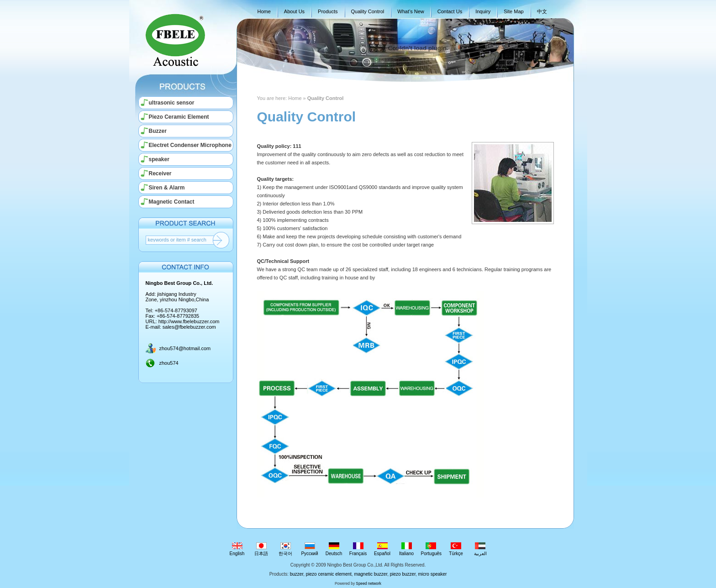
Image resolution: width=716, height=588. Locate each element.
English (237, 549)
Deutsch (334, 549)
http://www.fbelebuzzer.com (189, 321)
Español (382, 549)
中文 (542, 11)
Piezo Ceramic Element (179, 117)
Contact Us (450, 11)
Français (358, 549)
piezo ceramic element (329, 574)
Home (264, 11)
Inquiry (483, 11)
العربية (480, 549)
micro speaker (432, 574)
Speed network (369, 583)
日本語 (261, 549)
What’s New (411, 11)
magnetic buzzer (371, 574)
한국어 (286, 549)
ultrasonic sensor (172, 103)
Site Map (513, 11)
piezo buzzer (403, 574)
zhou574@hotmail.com (185, 348)
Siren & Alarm (167, 188)
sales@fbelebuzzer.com (189, 327)
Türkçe (456, 549)
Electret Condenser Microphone (190, 145)
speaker (159, 159)
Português (432, 549)
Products (328, 11)
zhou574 (169, 363)
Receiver (160, 173)
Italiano (407, 549)
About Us (294, 11)
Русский (310, 549)
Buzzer (158, 131)
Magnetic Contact (172, 202)
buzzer (297, 574)
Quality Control (368, 11)
